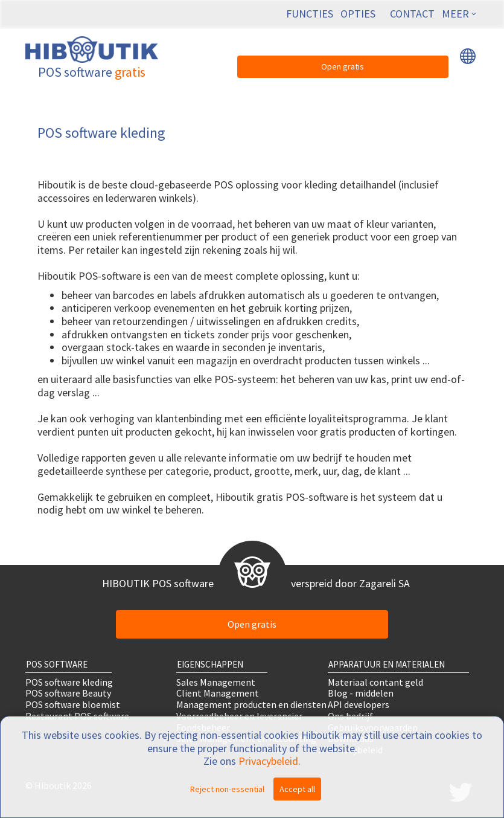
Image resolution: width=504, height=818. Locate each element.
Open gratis (343, 66)
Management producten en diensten (251, 705)
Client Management (218, 693)
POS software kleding (69, 682)
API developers (359, 705)
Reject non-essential (227, 789)
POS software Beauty (68, 693)
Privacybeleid (268, 761)
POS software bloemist (73, 705)
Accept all (297, 789)
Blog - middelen (361, 693)
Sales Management (216, 682)
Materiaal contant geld (375, 682)
